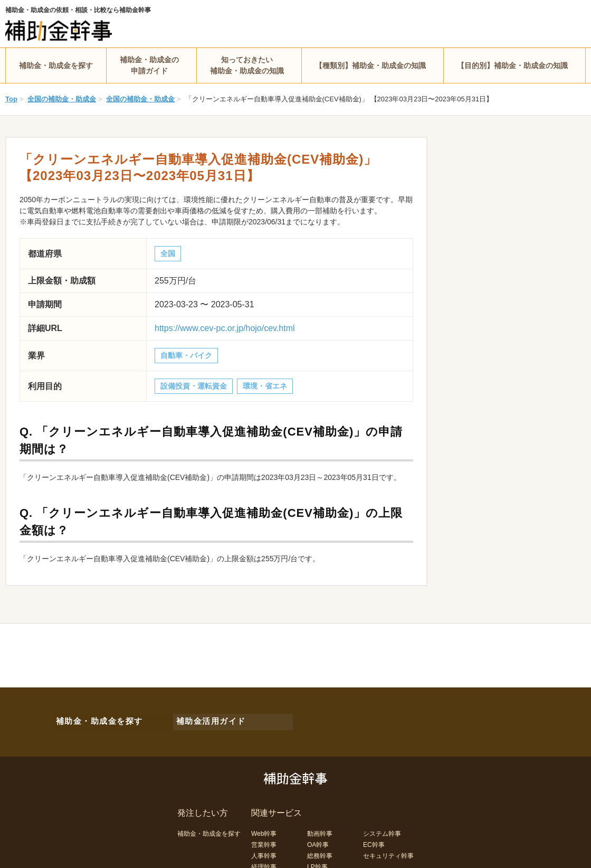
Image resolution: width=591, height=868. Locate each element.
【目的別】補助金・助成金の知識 (512, 65)
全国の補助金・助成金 (62, 99)
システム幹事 (382, 829)
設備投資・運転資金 (194, 386)
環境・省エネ (265, 386)
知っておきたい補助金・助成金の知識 (247, 65)
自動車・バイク (186, 355)
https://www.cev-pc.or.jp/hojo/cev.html (225, 328)
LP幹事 (317, 862)
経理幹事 (264, 862)
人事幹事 (264, 851)
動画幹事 (320, 829)
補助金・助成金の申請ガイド (149, 65)
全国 (168, 253)
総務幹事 (320, 851)
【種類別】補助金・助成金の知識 (370, 65)
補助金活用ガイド (206, 719)
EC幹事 (374, 840)
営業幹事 (264, 840)
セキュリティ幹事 (388, 851)
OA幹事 (318, 840)
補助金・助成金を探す (56, 65)
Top (11, 99)
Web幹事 (264, 829)
